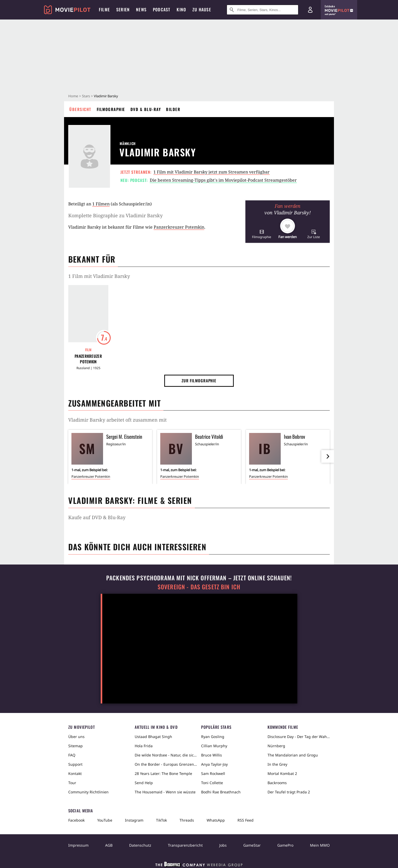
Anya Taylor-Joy (214, 764)
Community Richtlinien (88, 792)
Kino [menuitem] (181, 9)
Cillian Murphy (214, 746)
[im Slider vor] (328, 456)
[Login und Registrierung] (310, 10)
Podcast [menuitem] (162, 9)
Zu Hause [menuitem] (202, 9)
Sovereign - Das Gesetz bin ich (199, 587)
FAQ (72, 755)
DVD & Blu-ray (146, 109)
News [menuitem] (141, 9)
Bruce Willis (212, 755)
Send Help (144, 783)
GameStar (252, 845)
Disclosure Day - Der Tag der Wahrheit (299, 737)
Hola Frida (144, 746)
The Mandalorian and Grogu (293, 755)
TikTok (161, 820)
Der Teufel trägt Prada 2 (289, 792)
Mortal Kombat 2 (282, 773)
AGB (109, 845)
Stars (86, 96)
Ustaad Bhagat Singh (153, 737)
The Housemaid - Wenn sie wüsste (165, 792)
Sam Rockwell (213, 773)
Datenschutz (140, 845)
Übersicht (80, 109)
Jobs (223, 845)
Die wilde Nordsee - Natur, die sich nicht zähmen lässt (166, 755)
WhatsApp (216, 820)
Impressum (78, 845)
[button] (262, 234)
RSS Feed (246, 820)
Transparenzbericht (185, 845)
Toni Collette (212, 783)
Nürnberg (276, 746)
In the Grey (277, 764)
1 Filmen (101, 204)
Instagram (134, 820)
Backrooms (277, 783)
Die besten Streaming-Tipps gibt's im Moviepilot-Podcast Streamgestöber (223, 180)
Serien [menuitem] (123, 9)
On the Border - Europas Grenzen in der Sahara (166, 764)
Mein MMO (320, 845)
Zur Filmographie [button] (199, 380)
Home (73, 96)
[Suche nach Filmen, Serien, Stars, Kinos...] (263, 10)
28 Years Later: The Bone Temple (163, 773)
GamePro (285, 845)
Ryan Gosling (213, 737)
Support (75, 764)
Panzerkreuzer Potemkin (179, 227)
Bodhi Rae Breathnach (221, 792)
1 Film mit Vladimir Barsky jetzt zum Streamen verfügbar (212, 172)
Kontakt (75, 773)
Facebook (76, 820)
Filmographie (111, 109)
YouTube (105, 820)
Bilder (173, 109)
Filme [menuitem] (104, 9)
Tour (72, 783)
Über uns (76, 737)
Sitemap (76, 746)
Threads (187, 820)
